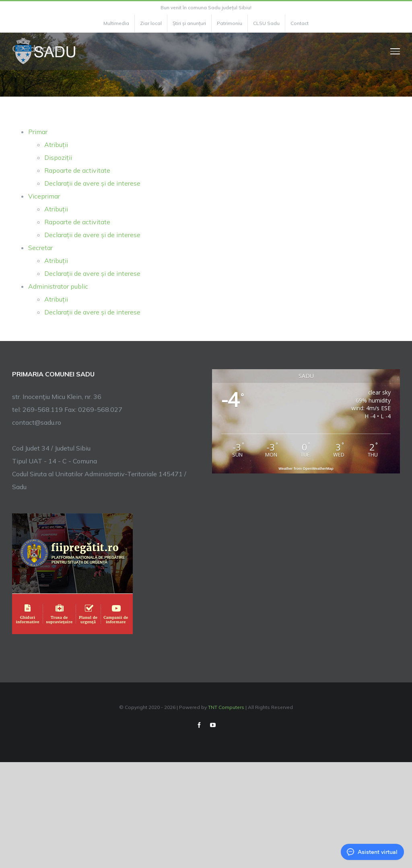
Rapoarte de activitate (77, 170)
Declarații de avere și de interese (92, 183)
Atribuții (56, 145)
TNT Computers (226, 707)
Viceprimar (44, 196)
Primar (38, 132)
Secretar (40, 248)
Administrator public (58, 286)
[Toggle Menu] (395, 51)
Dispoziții (58, 157)
